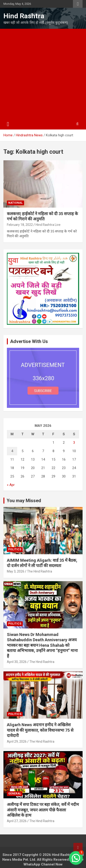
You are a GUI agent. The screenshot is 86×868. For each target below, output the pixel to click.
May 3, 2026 (16, 571)
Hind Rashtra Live (48, 225)
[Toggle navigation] (8, 124)
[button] (76, 858)
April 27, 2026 (17, 821)
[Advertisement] (43, 74)
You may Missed (24, 501)
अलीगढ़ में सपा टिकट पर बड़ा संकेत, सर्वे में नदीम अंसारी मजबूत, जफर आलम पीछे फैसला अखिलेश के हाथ (43, 810)
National (15, 203)
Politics (15, 549)
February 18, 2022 (20, 225)
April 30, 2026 (17, 662)
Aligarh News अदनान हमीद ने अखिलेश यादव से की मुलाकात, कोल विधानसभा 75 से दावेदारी (40, 730)
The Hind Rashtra (40, 571)
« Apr (11, 485)
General (15, 794)
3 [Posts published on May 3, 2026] (74, 443)
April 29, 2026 (17, 741)
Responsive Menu (78, 4)
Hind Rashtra (24, 16)
